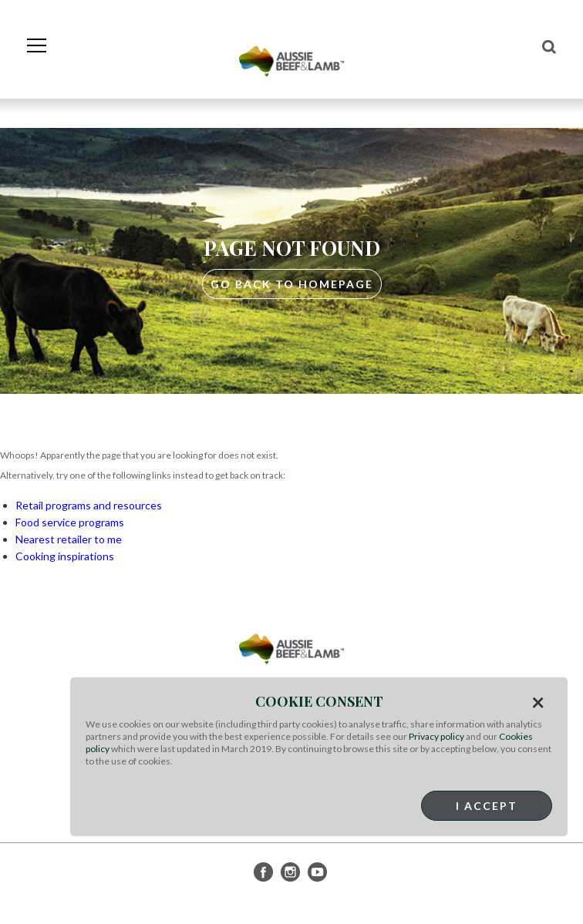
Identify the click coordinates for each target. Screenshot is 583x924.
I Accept (487, 806)
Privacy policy (436, 736)
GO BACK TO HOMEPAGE (292, 284)
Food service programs (70, 522)
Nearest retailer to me (69, 539)
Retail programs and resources (89, 505)
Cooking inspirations (65, 556)
